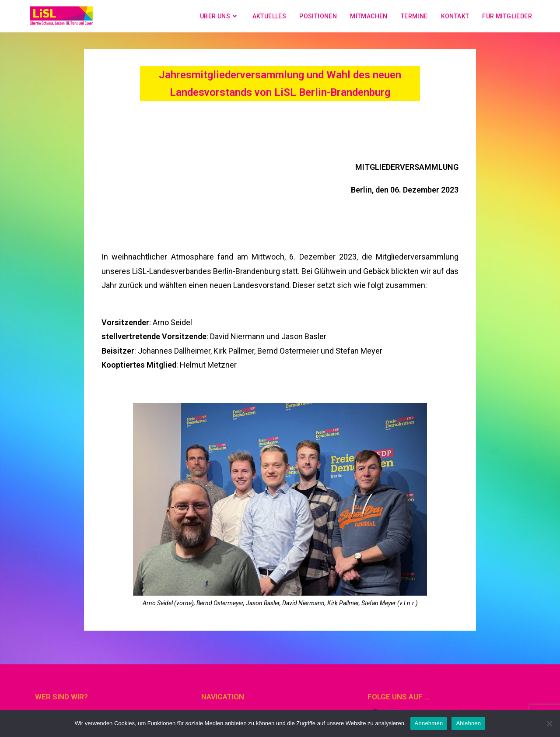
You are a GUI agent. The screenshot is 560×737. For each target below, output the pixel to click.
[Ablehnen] (549, 723)
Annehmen (429, 723)
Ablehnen (468, 723)
